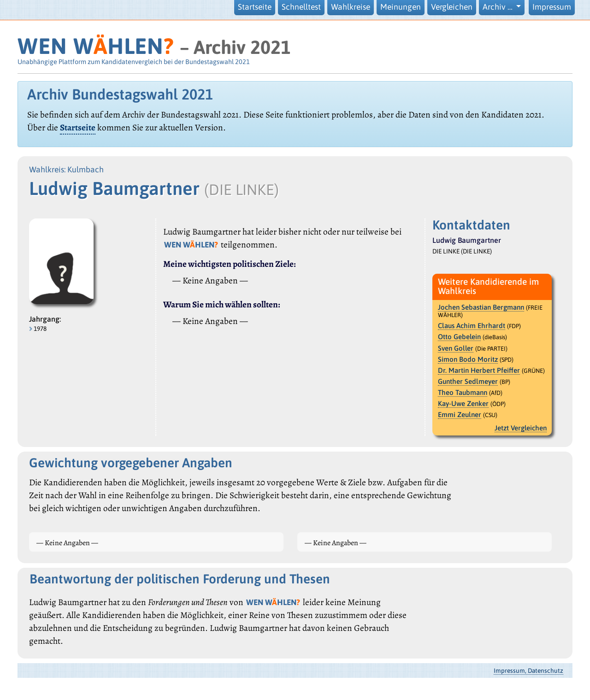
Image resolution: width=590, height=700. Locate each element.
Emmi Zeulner (460, 415)
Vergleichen (452, 7)
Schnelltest (301, 7)
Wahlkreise (351, 7)
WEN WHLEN (96, 46)
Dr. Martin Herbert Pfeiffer (479, 370)
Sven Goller (456, 348)
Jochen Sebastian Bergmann (481, 307)
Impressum (552, 7)
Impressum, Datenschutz (528, 671)
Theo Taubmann (463, 392)
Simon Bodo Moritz (468, 359)
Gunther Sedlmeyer (468, 381)
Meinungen (401, 7)
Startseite (255, 7)
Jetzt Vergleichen (521, 428)
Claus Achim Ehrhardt (472, 326)
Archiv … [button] (499, 7)
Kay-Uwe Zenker (463, 403)
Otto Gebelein (459, 337)
